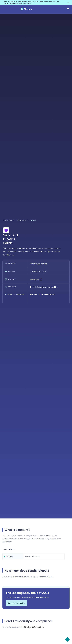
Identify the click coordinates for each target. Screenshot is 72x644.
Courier (38, 264)
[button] (68, 9)
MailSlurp (44, 264)
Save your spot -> (25, 4)
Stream (32, 264)
